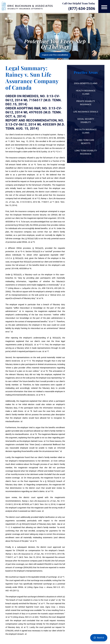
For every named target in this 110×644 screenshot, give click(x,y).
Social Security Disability (86, 121)
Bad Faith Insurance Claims (86, 131)
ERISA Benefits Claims (86, 83)
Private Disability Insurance (86, 103)
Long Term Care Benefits (86, 142)
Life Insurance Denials (86, 112)
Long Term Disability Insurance (86, 152)
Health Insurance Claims (86, 92)
